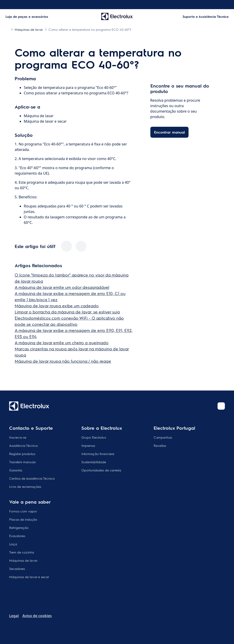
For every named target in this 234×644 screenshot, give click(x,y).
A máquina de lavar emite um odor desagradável (62, 287)
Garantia (16, 470)
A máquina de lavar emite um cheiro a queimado (62, 343)
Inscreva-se (18, 437)
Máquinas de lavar (23, 560)
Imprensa (88, 445)
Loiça (13, 544)
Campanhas (163, 437)
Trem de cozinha (22, 552)
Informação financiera (98, 454)
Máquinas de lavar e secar (29, 577)
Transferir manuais (22, 462)
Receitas (160, 445)
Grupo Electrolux (94, 437)
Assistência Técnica (23, 445)
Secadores (17, 569)
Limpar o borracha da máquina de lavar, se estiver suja (67, 312)
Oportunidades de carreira (101, 470)
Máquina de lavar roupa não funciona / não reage (63, 361)
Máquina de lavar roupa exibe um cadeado (57, 306)
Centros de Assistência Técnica (32, 478)
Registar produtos (22, 454)
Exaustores (17, 536)
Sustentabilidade (94, 462)
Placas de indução (23, 519)
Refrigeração (19, 528)
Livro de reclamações (25, 486)
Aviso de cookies (37, 616)
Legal (14, 616)
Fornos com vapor (23, 511)
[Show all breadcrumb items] (7, 29)
